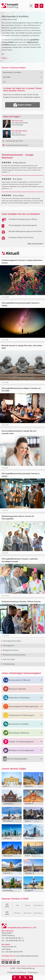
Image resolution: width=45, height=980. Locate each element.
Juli (17, 905)
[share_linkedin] (30, 978)
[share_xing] (15, 978)
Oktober (17, 913)
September (38, 905)
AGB (13, 968)
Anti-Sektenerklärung (26, 968)
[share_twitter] (25, 978)
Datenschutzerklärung (17, 972)
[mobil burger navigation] (31, 6)
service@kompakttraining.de (27, 956)
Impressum (33, 972)
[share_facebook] (20, 978)
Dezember (38, 913)
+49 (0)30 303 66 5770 (14, 952)
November (28, 913)
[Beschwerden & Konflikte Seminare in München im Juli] (37, 6)
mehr (5, 58)
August (28, 905)
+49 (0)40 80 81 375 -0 (14, 938)
